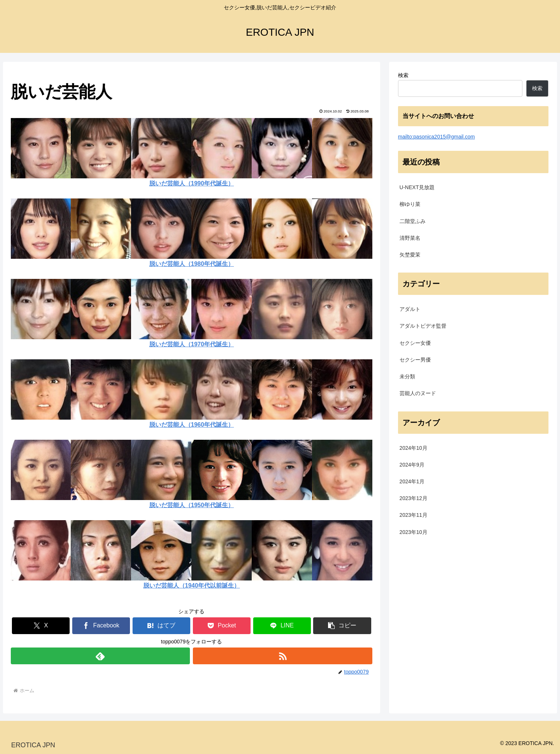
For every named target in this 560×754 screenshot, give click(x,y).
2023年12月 (413, 498)
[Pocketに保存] (222, 626)
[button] (342, 626)
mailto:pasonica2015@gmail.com (436, 137)
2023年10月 (413, 532)
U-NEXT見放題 (417, 187)
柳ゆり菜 (410, 204)
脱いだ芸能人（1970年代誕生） (192, 344)
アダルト (410, 309)
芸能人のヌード (418, 393)
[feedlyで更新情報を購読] (101, 656)
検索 (403, 75)
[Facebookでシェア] (101, 626)
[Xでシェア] (41, 626)
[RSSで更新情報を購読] (283, 656)
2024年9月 (412, 465)
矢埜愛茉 (410, 255)
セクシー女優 (415, 343)
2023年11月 (413, 515)
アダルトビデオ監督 (423, 326)
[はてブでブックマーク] (161, 626)
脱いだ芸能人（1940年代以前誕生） (192, 586)
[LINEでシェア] (282, 626)
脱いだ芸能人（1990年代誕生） (192, 183)
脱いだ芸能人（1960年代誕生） (192, 425)
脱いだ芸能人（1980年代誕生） (192, 264)
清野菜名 (410, 238)
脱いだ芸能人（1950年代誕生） (192, 505)
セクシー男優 (415, 360)
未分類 (407, 376)
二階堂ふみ (413, 221)
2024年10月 (413, 448)
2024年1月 (412, 481)
